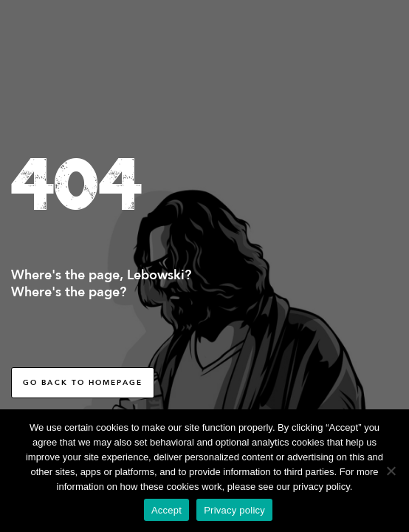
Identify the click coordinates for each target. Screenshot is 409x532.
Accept (166, 510)
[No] (391, 471)
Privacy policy (234, 510)
